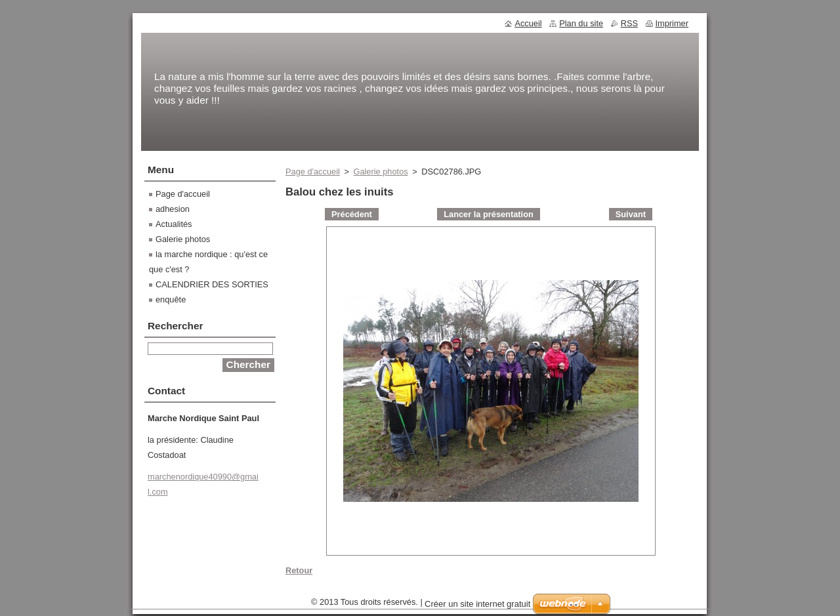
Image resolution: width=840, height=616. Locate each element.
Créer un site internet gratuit (477, 607)
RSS (629, 23)
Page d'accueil (313, 172)
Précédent (352, 214)
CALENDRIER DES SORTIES (212, 284)
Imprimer (672, 23)
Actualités (174, 224)
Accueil (528, 23)
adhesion (173, 209)
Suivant (631, 214)
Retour (299, 570)
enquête (171, 299)
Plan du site (581, 23)
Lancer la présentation (489, 214)
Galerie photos (380, 172)
